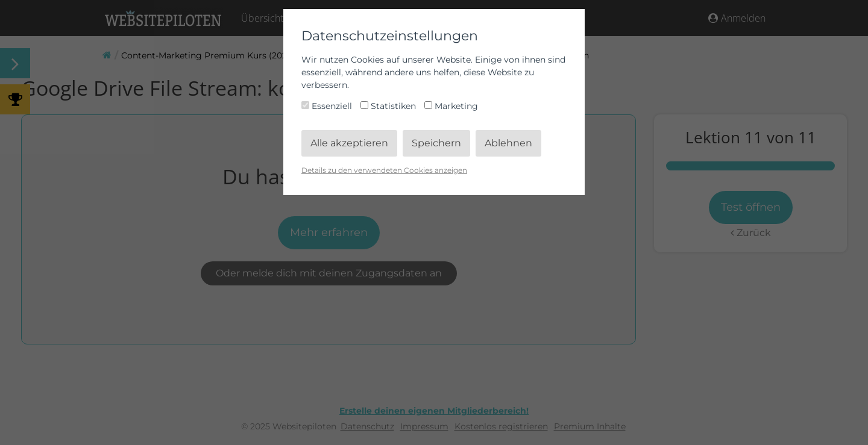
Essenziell (328, 106)
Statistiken (389, 106)
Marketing (451, 106)
